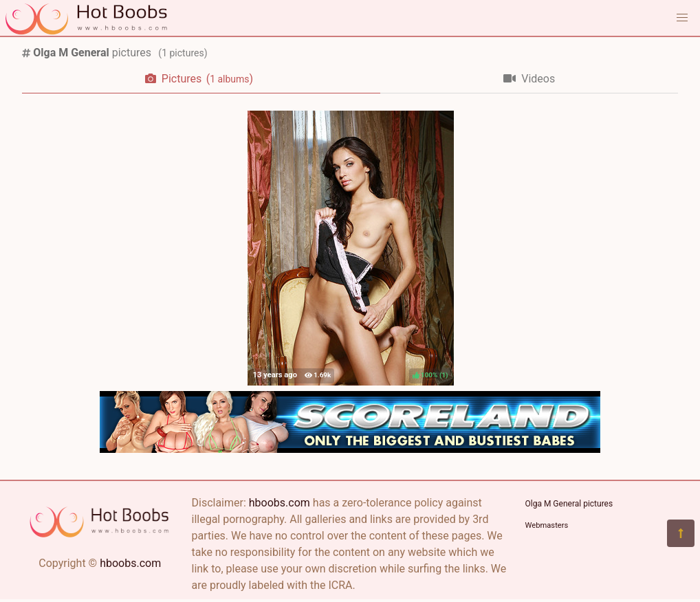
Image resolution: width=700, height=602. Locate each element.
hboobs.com (130, 563)
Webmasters (547, 525)
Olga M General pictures (569, 504)
